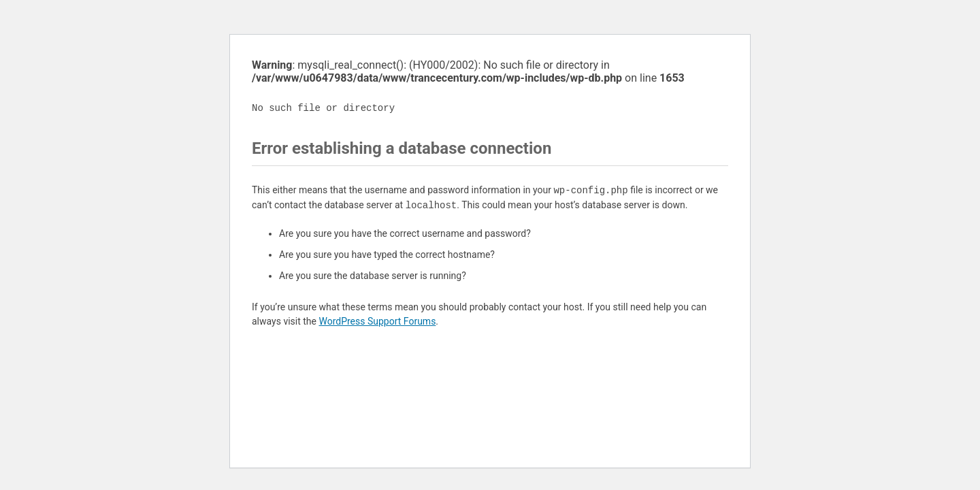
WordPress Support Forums (377, 321)
